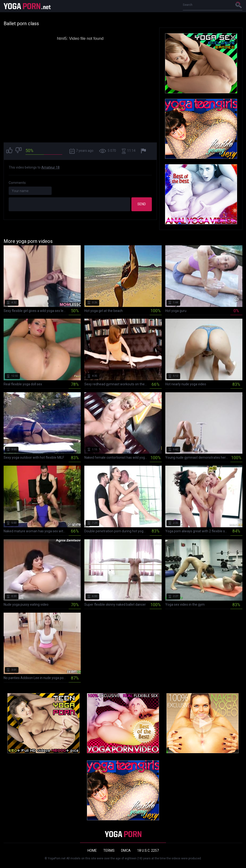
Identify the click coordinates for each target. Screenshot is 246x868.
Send (142, 204)
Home (92, 850)
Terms (109, 850)
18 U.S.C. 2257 (148, 850)
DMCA (126, 850)
